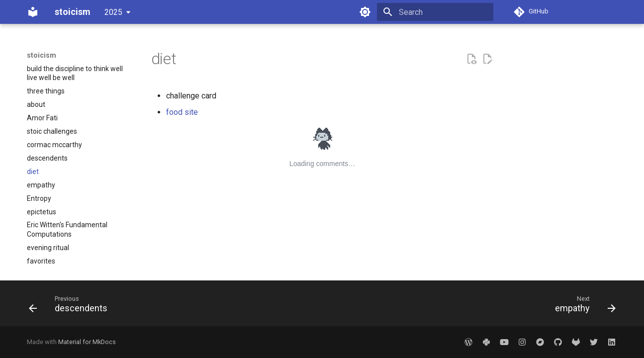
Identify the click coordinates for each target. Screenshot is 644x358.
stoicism (42, 55)
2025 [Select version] (113, 12)
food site (182, 112)
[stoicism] (33, 12)
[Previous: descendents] (71, 306)
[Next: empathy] (582, 306)
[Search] (435, 12)
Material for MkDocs (87, 342)
